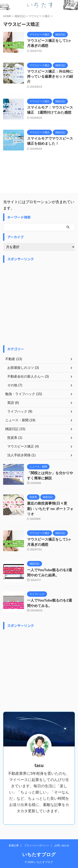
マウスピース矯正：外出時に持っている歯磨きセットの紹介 (50, 76)
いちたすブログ (39, 855)
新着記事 (14, 846)
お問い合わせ (62, 846)
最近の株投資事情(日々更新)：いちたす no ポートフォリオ (50, 509)
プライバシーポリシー (37, 846)
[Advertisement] (39, 304)
